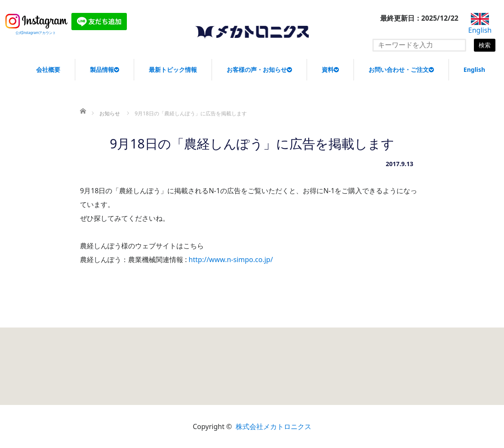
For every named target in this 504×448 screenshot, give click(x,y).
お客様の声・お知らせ (259, 70)
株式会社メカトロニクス (274, 426)
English (474, 70)
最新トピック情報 (173, 70)
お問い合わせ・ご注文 (401, 70)
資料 (330, 70)
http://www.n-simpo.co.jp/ (231, 260)
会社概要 (48, 70)
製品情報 (104, 70)
